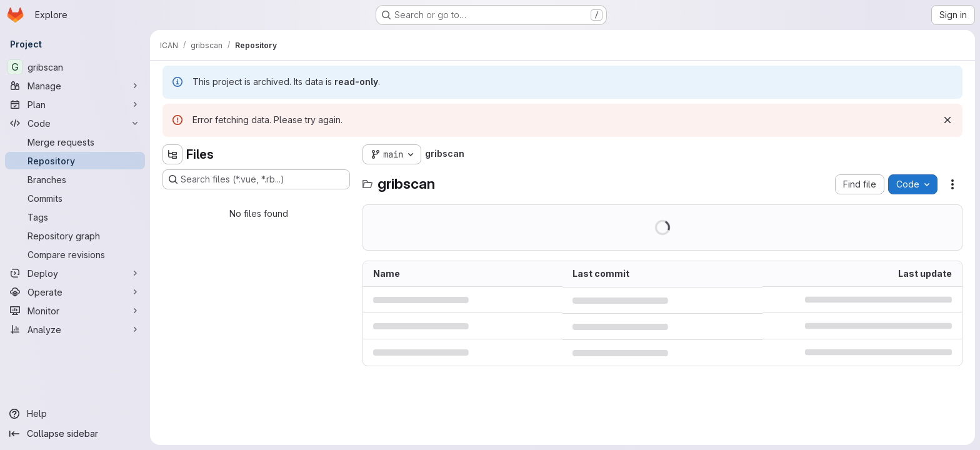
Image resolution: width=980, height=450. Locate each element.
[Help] (75, 414)
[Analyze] (75, 329)
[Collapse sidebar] (75, 434)
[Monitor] (75, 311)
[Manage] (75, 86)
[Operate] (75, 292)
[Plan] (75, 104)
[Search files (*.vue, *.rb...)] (256, 179)
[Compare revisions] (75, 254)
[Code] (75, 123)
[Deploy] (75, 273)
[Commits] (75, 198)
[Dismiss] (947, 120)
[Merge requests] (75, 142)
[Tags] (75, 217)
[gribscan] (75, 67)
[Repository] (75, 161)
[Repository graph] (75, 236)
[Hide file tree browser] (172, 154)
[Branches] (75, 179)
